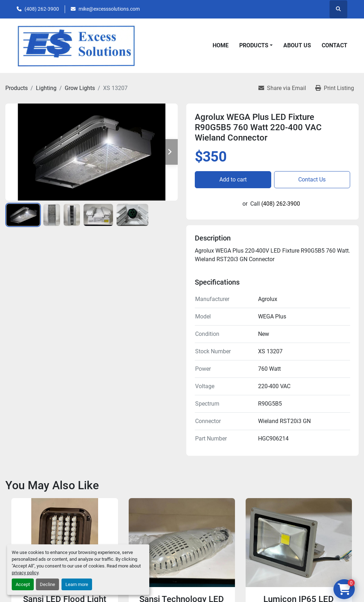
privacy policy (25, 573)
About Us (297, 45)
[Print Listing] (335, 88)
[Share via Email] (282, 88)
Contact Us (312, 179)
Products (254, 45)
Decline (47, 584)
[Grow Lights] (80, 88)
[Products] (17, 88)
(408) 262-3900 (42, 9)
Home (221, 45)
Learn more (77, 584)
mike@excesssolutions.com (109, 9)
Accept (23, 584)
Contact (334, 45)
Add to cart (233, 179)
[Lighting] (46, 88)
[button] (256, 46)
